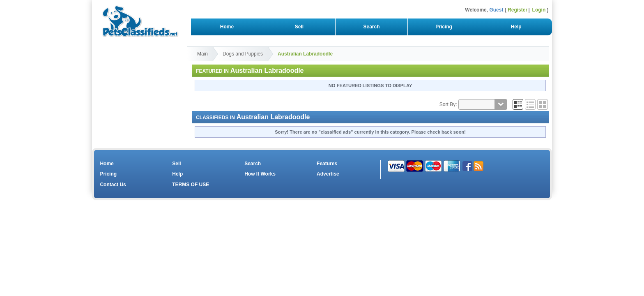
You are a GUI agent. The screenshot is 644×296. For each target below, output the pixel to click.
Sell (299, 27)
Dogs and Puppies (243, 54)
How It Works (260, 174)
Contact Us (113, 185)
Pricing (444, 27)
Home (227, 27)
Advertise (328, 174)
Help (516, 27)
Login (539, 10)
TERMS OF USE (191, 185)
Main (202, 54)
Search (371, 27)
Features (327, 164)
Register (517, 10)
